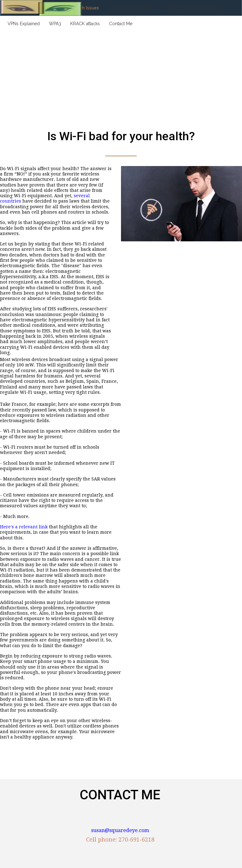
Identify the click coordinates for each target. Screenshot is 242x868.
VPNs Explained (24, 24)
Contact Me (121, 24)
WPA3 (55, 24)
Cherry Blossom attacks (132, 8)
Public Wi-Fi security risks (192, 8)
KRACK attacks (85, 24)
